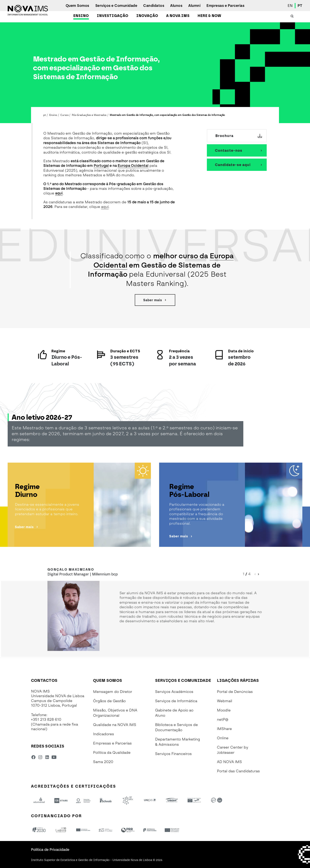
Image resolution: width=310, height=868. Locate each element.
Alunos (176, 6)
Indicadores (104, 734)
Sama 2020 (103, 762)
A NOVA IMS (178, 16)
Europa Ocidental (133, 166)
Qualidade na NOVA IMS (115, 725)
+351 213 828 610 (46, 720)
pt (45, 115)
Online (223, 738)
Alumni (194, 6)
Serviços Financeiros (173, 754)
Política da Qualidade (112, 753)
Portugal (101, 166)
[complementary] (266, 838)
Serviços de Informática (176, 701)
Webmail (225, 701)
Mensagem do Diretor (113, 692)
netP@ (223, 720)
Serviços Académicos (174, 692)
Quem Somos (77, 6)
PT (300, 6)
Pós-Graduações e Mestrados (89, 115)
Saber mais (155, 300)
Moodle (224, 710)
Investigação (113, 16)
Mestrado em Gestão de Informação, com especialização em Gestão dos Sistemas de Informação (167, 115)
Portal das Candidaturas (238, 771)
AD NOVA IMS (229, 762)
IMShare (224, 729)
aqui (59, 193)
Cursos (64, 115)
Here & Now (209, 16)
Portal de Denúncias (235, 692)
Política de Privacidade (50, 850)
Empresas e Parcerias (225, 6)
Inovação (147, 16)
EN (290, 6)
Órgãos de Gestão (109, 701)
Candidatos (154, 6)
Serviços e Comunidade (116, 6)
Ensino (81, 16)
